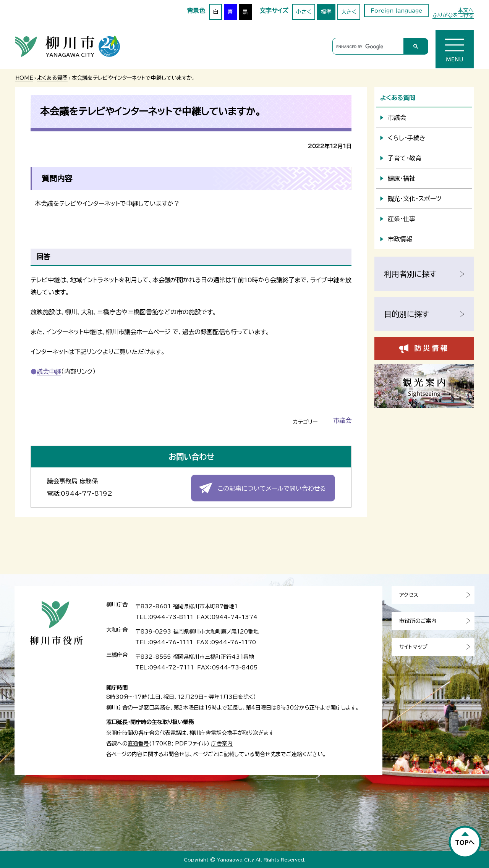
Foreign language (396, 11)
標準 (326, 12)
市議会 (342, 420)
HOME (24, 78)
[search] (367, 47)
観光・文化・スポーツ (415, 199)
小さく (304, 12)
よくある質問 (52, 78)
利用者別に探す (410, 274)
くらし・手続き (407, 138)
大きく (349, 12)
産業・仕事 (402, 219)
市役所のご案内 (418, 621)
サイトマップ (413, 647)
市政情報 (400, 239)
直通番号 (138, 744)
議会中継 (49, 372)
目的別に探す (406, 314)
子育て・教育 (405, 158)
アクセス (409, 595)
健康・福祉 (402, 178)
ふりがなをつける (453, 15)
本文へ (466, 10)
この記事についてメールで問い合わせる (272, 488)
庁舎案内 (222, 744)
